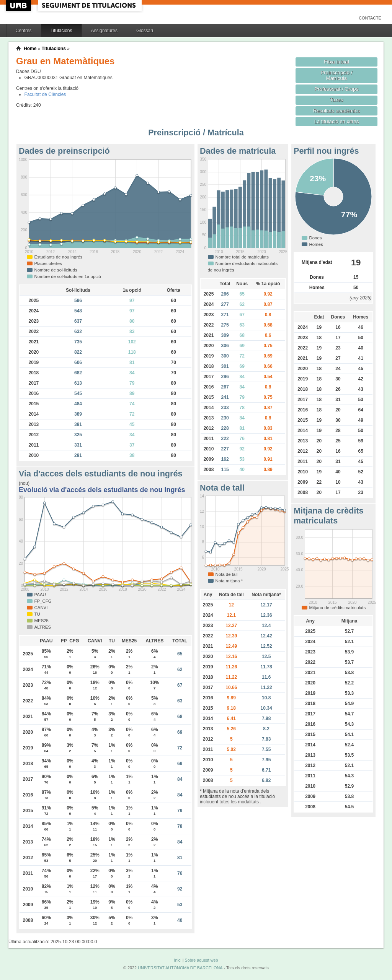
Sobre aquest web (201, 960)
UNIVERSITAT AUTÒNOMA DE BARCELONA (180, 968)
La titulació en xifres (337, 121)
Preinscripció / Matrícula (337, 75)
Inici (177, 960)
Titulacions (61, 31)
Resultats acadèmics (336, 111)
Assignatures (104, 31)
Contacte (370, 18)
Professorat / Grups (336, 89)
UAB (19, 6)
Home (30, 49)
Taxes (337, 100)
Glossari (145, 31)
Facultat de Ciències (45, 94)
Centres (24, 31)
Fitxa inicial (336, 62)
